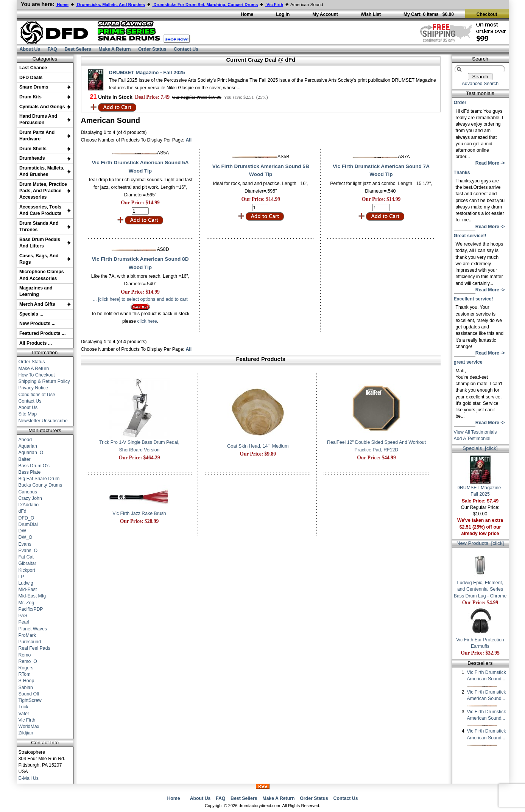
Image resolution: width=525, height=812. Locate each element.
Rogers (26, 668)
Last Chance (33, 68)
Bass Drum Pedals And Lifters (40, 243)
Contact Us (186, 49)
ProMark (27, 635)
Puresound (30, 642)
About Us (30, 49)
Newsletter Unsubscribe (43, 421)
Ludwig (26, 583)
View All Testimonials (475, 432)
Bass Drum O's (34, 466)
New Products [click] (480, 543)
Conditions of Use (37, 395)
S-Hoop (26, 681)
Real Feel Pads (34, 648)
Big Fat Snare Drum (39, 479)
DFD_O (26, 518)
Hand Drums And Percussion (38, 119)
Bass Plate (30, 472)
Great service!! (470, 236)
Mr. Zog (26, 603)
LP (21, 577)
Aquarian (28, 446)
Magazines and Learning (36, 291)
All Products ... (36, 343)
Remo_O (28, 661)
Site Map (28, 414)
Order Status (152, 49)
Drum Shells (33, 149)
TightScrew (30, 700)
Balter (25, 459)
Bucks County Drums (41, 485)
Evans (25, 544)
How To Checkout (37, 375)
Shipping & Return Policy (44, 381)
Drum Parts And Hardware (37, 136)
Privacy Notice (33, 388)
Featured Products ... (42, 333)
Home (173, 798)
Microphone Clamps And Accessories (42, 275)
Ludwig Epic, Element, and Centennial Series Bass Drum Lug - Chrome (480, 587)
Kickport (27, 570)
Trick (23, 707)
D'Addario (29, 505)
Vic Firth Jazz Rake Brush (139, 513)
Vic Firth (27, 720)
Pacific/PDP (31, 609)
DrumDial (28, 524)
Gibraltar (27, 563)
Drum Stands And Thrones (39, 226)
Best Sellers (78, 49)
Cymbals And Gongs (42, 107)
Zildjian (26, 733)
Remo (25, 655)
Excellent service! (474, 299)
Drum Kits (30, 97)
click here (147, 321)
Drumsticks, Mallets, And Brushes (42, 171)
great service (468, 362)
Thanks (462, 173)
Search (480, 59)
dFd (23, 511)
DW (23, 531)
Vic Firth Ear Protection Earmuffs (480, 641)
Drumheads (32, 158)
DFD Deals (31, 78)
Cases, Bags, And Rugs (39, 259)
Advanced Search (480, 84)
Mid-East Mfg (32, 596)
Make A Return (115, 49)
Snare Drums (34, 87)
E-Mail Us (29, 778)
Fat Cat (26, 557)
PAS (23, 616)
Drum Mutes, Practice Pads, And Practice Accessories (43, 191)
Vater (24, 714)
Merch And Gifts (37, 304)
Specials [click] (480, 448)
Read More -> (490, 163)
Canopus (28, 492)
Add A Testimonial (472, 439)
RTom (25, 674)
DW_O (26, 537)
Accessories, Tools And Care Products (41, 210)
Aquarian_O (31, 453)
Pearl (24, 622)
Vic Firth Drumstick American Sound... (487, 678)
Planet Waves (33, 629)
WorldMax (29, 726)
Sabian (26, 688)
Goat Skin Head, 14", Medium (258, 446)
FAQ (52, 49)
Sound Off (29, 694)
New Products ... (37, 324)
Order (460, 103)
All (189, 140)
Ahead (25, 440)
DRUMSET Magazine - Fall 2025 (147, 72)
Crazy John (30, 498)
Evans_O (28, 551)
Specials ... (31, 314)
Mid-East (28, 590)
